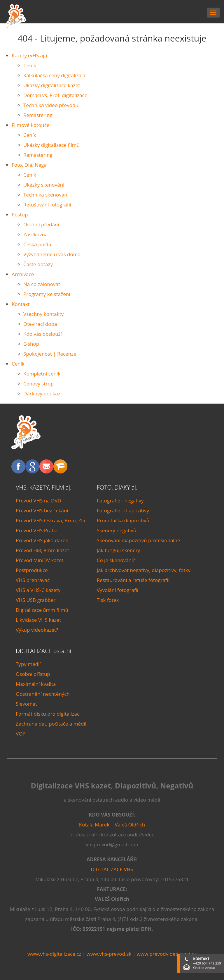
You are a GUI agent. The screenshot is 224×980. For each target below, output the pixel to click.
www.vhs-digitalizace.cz (54, 954)
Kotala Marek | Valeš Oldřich (112, 825)
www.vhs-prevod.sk (109, 954)
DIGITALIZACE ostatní (43, 651)
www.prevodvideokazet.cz (167, 954)
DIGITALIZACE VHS (112, 869)
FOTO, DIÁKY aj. (117, 487)
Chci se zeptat (204, 968)
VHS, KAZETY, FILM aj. (44, 487)
